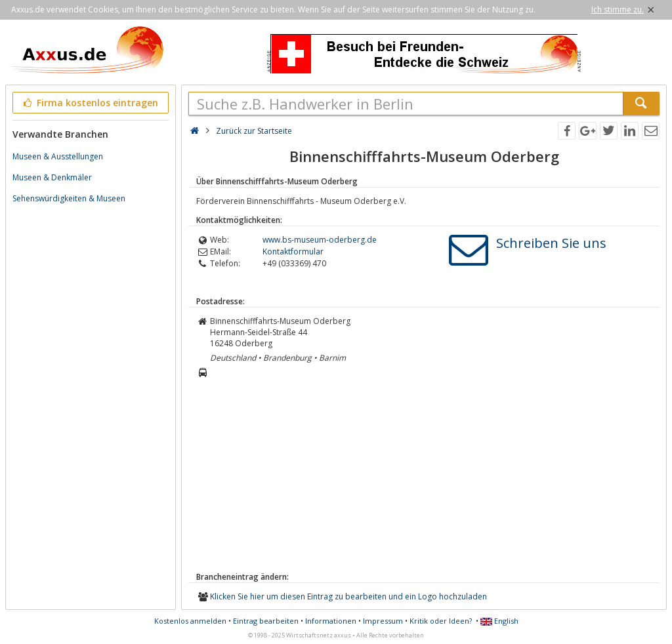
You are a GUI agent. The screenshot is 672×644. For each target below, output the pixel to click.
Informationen (331, 621)
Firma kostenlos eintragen (90, 103)
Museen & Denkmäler (52, 177)
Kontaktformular (293, 252)
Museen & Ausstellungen (58, 156)
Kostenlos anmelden (190, 621)
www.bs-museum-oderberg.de (320, 240)
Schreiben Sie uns (551, 243)
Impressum (383, 621)
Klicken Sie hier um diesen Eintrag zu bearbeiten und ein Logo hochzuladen (348, 596)
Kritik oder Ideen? (441, 621)
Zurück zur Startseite (254, 131)
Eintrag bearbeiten (266, 621)
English (499, 621)
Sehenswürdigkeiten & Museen (69, 198)
